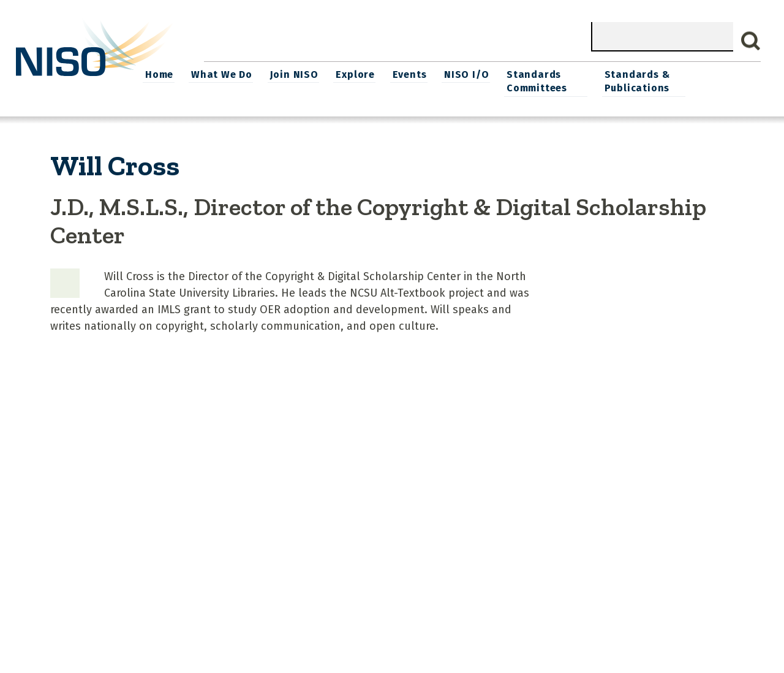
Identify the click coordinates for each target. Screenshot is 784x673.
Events (473, 74)
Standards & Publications (702, 81)
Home (226, 74)
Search (751, 41)
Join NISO (359, 74)
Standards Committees (599, 81)
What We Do (288, 74)
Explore (420, 74)
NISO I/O (530, 74)
